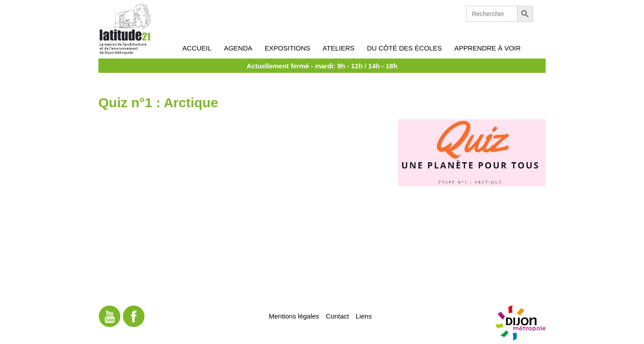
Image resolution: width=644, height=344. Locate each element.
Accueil (197, 48)
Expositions (288, 48)
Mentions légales (294, 316)
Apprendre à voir (487, 48)
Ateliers (338, 48)
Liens (364, 316)
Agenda (238, 48)
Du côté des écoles (405, 48)
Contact (338, 316)
